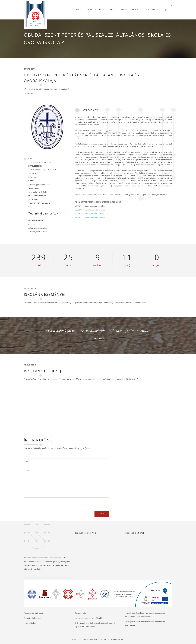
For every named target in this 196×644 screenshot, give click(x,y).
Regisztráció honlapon (33, 618)
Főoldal (80, 10)
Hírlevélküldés (30, 623)
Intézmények (100, 10)
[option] (98, 334)
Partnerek (145, 10)
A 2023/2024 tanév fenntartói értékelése (90, 214)
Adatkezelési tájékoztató (34, 613)
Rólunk (89, 10)
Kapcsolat (156, 10)
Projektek (134, 10)
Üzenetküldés (80, 613)
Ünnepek (124, 10)
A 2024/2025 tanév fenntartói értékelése (90, 217)
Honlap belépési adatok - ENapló (88, 618)
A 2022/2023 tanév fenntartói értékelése (90, 210)
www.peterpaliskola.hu (38, 192)
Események (113, 10)
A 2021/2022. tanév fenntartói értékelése (90, 206)
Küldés (102, 514)
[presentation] (44, 506)
